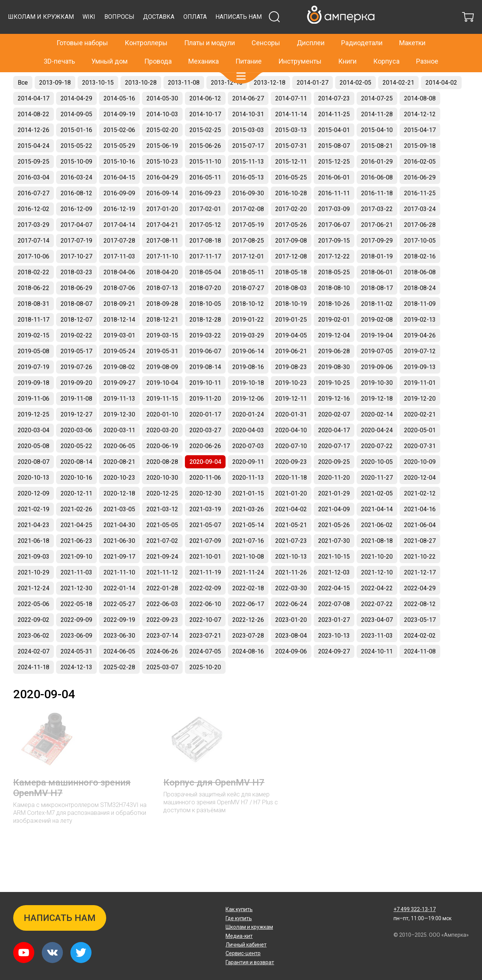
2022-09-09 (76, 639)
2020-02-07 (334, 433)
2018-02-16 (420, 275)
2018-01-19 (377, 275)
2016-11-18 (377, 212)
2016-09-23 (205, 212)
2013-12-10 (227, 101)
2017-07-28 (119, 259)
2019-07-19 (34, 386)
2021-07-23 (291, 560)
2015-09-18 (420, 165)
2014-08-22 (34, 133)
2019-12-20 (420, 417)
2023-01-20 (291, 639)
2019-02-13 (420, 338)
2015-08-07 (334, 165)
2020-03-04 (34, 449)
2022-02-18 (248, 607)
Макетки (412, 27)
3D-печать (59, 45)
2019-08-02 (119, 386)
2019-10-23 (291, 402)
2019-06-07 (205, 370)
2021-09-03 (34, 575)
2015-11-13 (248, 180)
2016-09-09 (119, 212)
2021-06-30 (119, 560)
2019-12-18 (377, 417)
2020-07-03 (248, 465)
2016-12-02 (34, 228)
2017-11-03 (119, 275)
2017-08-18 (205, 259)
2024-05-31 (76, 670)
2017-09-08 (291, 259)
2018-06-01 (377, 291)
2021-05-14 (248, 544)
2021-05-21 (291, 544)
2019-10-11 (205, 402)
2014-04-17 (34, 117)
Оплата (332, 36)
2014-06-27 (248, 117)
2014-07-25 (377, 117)
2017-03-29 (34, 244)
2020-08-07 (34, 481)
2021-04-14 (377, 528)
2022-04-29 (420, 607)
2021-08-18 (377, 560)
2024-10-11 (377, 670)
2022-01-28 (162, 607)
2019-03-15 (162, 354)
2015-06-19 (162, 165)
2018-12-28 (205, 338)
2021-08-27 (420, 560)
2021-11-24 (248, 591)
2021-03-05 (119, 528)
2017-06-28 (420, 244)
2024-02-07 (34, 670)
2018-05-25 (334, 291)
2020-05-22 (76, 465)
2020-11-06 (205, 496)
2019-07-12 (420, 370)
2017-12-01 (248, 275)
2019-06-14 (248, 370)
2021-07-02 (162, 560)
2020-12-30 (205, 512)
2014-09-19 (119, 133)
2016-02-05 (420, 180)
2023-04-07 (377, 639)
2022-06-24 (291, 623)
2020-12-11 (76, 512)
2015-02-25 (205, 149)
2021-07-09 (205, 560)
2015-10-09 (76, 180)
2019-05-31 (162, 370)
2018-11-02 (377, 323)
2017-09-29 (377, 259)
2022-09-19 (119, 639)
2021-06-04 (420, 544)
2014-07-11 (291, 117)
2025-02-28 (119, 686)
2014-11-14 (291, 133)
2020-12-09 (34, 512)
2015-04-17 (420, 149)
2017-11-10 (162, 275)
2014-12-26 (34, 149)
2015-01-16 (76, 149)
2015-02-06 (119, 149)
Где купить (239, 918)
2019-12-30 (119, 433)
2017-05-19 (248, 244)
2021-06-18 (34, 560)
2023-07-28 (248, 654)
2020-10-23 (119, 496)
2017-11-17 (205, 275)
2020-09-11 (248, 481)
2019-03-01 (119, 354)
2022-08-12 (420, 623)
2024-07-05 (205, 670)
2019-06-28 (334, 370)
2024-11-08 (420, 670)
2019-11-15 (162, 417)
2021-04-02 (291, 528)
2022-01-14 (119, 607)
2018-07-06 (119, 307)
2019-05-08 (34, 370)
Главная (23, 77)
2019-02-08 (377, 338)
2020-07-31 (420, 465)
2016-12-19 (119, 228)
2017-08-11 (162, 259)
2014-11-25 (334, 133)
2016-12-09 (76, 228)
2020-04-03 (248, 449)
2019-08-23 (291, 386)
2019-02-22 (76, 354)
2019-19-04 (377, 354)
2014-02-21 (398, 101)
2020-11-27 (377, 496)
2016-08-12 (76, 212)
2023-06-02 (34, 654)
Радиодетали (362, 27)
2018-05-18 (291, 291)
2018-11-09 (420, 323)
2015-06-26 (205, 165)
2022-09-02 (34, 639)
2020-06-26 (205, 465)
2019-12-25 (34, 433)
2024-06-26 (162, 670)
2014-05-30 (162, 117)
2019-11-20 (205, 417)
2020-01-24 (248, 433)
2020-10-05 (377, 481)
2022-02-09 (205, 607)
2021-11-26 (291, 591)
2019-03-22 (205, 354)
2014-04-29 (76, 117)
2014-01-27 (313, 101)
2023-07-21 (205, 654)
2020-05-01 (420, 449)
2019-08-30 (334, 386)
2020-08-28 (162, 481)
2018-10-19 (291, 323)
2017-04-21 (162, 244)
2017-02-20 (291, 228)
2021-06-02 (377, 544)
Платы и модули (210, 27)
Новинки (48, 77)
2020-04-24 (377, 449)
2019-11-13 (119, 417)
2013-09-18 (55, 101)
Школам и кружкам (178, 36)
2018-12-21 (162, 338)
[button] (241, 60)
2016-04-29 (162, 196)
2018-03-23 (76, 291)
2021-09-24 (162, 575)
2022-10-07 (205, 639)
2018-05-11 (248, 291)
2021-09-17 (119, 575)
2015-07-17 (248, 165)
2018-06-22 (34, 307)
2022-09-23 (162, 639)
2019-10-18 (248, 402)
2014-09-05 (76, 133)
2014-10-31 (248, 133)
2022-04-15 (334, 607)
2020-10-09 (420, 481)
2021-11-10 (119, 591)
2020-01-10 (162, 433)
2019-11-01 (420, 402)
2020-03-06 (76, 449)
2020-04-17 (334, 449)
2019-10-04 (162, 402)
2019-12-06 (248, 417)
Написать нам (376, 36)
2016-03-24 (76, 196)
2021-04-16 (420, 528)
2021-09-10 (76, 575)
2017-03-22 (377, 228)
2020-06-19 (162, 465)
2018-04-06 (119, 291)
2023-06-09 (76, 654)
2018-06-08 (420, 291)
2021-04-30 (119, 544)
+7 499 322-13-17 (415, 909)
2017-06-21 (377, 244)
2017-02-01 (205, 228)
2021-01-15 (248, 512)
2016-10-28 (291, 212)
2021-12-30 (76, 607)
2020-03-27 (205, 449)
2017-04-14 (119, 244)
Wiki (226, 36)
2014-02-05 (355, 101)
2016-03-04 (34, 196)
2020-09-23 (291, 481)
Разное (427, 45)
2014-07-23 (334, 117)
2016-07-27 (34, 212)
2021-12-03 (334, 591)
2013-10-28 (141, 101)
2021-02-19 (34, 528)
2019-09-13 (420, 386)
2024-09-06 (291, 670)
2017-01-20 (162, 228)
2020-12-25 (162, 512)
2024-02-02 (420, 654)
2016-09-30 (248, 212)
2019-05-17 (76, 370)
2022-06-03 (162, 623)
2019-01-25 (291, 338)
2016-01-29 (377, 180)
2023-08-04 (291, 654)
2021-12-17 (420, 591)
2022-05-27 (119, 623)
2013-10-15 (98, 101)
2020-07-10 (291, 465)
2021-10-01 (205, 575)
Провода (158, 45)
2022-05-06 (34, 623)
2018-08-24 (420, 307)
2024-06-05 (119, 670)
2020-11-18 (291, 496)
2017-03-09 (334, 228)
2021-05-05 (162, 544)
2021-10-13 (291, 575)
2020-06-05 (119, 465)
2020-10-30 (162, 496)
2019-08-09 (162, 386)
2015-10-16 (119, 180)
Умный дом (110, 45)
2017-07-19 (76, 259)
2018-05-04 (205, 291)
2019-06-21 (291, 370)
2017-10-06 (34, 275)
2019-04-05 (291, 354)
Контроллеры (146, 27)
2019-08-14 (205, 386)
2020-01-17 (205, 433)
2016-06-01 (334, 196)
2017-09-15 (334, 259)
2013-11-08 (184, 101)
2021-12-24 (34, 607)
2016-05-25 (291, 196)
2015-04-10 (377, 149)
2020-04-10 (291, 449)
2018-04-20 (162, 291)
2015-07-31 (291, 165)
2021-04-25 (76, 544)
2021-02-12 (420, 512)
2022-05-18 (76, 623)
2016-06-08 (377, 196)
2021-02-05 (377, 512)
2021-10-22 (420, 575)
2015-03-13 (291, 149)
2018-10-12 (248, 323)
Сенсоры (266, 27)
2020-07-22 (377, 465)
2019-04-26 (420, 354)
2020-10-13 (34, 496)
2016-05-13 (248, 196)
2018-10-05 (205, 323)
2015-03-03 (248, 149)
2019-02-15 (34, 354)
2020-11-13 (248, 496)
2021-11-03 (76, 591)
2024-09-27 (334, 670)
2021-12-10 (377, 591)
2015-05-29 (119, 165)
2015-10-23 (162, 180)
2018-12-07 (76, 338)
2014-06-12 (205, 117)
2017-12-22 (334, 275)
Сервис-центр (243, 953)
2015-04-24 (34, 165)
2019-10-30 (377, 402)
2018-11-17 (34, 338)
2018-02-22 (34, 291)
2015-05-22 (76, 165)
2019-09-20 (76, 402)
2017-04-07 (76, 244)
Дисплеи (311, 27)
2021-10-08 (248, 575)
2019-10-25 (334, 402)
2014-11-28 (377, 133)
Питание (249, 45)
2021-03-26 (248, 528)
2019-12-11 (291, 417)
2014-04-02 (441, 101)
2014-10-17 (205, 133)
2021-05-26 (334, 544)
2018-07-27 (248, 307)
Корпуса (386, 45)
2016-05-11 (205, 196)
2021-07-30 (334, 560)
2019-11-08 (76, 417)
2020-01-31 (291, 433)
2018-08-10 (334, 307)
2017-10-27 (76, 275)
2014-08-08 (420, 117)
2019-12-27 (76, 433)
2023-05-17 (420, 639)
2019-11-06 (34, 417)
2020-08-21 (119, 481)
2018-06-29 (76, 307)
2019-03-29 (248, 354)
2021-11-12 (162, 591)
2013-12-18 (270, 101)
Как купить (239, 909)
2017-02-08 (248, 228)
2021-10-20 (377, 575)
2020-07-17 (334, 465)
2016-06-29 (420, 196)
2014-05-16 (119, 117)
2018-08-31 (34, 323)
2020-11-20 (334, 496)
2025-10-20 (205, 686)
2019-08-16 (248, 386)
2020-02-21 (420, 433)
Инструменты (300, 45)
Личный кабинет (246, 945)
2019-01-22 (248, 338)
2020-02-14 (377, 433)
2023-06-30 (119, 654)
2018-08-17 (377, 307)
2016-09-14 (162, 212)
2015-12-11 (291, 180)
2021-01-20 (291, 512)
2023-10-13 (334, 654)
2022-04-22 (377, 607)
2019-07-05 (377, 370)
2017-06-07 (334, 244)
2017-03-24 (420, 228)
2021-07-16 (248, 560)
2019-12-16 (334, 417)
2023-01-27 (334, 639)
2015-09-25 (34, 180)
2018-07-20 (205, 307)
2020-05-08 (34, 465)
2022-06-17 (248, 623)
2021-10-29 (34, 591)
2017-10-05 (420, 259)
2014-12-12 (420, 133)
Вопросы (256, 36)
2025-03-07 (162, 686)
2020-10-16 (76, 496)
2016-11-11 (334, 212)
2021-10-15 (334, 575)
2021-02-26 (76, 528)
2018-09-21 (119, 323)
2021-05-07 (205, 544)
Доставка (296, 36)
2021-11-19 (205, 591)
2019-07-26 (76, 386)
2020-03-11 (119, 449)
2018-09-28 (162, 323)
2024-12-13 (76, 686)
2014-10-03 (162, 133)
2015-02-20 (162, 149)
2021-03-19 (205, 528)
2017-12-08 (291, 275)
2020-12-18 (119, 512)
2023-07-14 (162, 654)
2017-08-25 (248, 259)
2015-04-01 (334, 149)
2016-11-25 (420, 212)
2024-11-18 (34, 686)
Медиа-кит (239, 936)
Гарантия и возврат (250, 962)
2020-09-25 (334, 481)
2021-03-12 (162, 528)
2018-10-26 (334, 323)
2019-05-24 (119, 370)
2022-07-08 (334, 623)
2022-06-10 (205, 623)
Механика (204, 45)
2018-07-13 (162, 307)
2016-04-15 (119, 196)
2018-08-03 (291, 307)
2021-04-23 (34, 544)
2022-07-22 (377, 623)
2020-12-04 (420, 496)
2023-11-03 (377, 654)
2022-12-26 (248, 639)
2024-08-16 (248, 670)
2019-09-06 (377, 386)
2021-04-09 (334, 528)
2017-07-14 (34, 259)
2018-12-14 (119, 338)
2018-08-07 (76, 323)
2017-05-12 (205, 244)
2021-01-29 (334, 512)
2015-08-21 (377, 165)
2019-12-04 (334, 354)
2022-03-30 (291, 607)
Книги (347, 45)
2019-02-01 (334, 338)
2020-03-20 (162, 449)
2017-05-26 (291, 244)
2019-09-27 (119, 402)
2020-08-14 (76, 481)
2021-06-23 (76, 560)
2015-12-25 (334, 180)
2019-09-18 (34, 402)
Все (23, 101)
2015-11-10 (205, 180)
